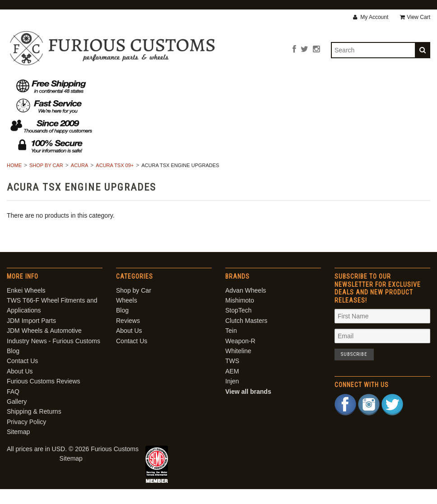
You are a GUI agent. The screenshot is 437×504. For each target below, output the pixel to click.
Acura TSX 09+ (115, 181)
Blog (195, 85)
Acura (80, 181)
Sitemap (18, 447)
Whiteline (238, 366)
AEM (232, 386)
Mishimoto (240, 315)
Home (14, 181)
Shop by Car (105, 85)
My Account (371, 17)
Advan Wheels (246, 305)
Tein (231, 346)
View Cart (415, 17)
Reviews (234, 85)
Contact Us (334, 85)
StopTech (238, 326)
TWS (232, 376)
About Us (281, 85)
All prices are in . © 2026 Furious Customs (73, 464)
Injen (232, 397)
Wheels (156, 85)
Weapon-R (240, 356)
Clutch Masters (246, 336)
